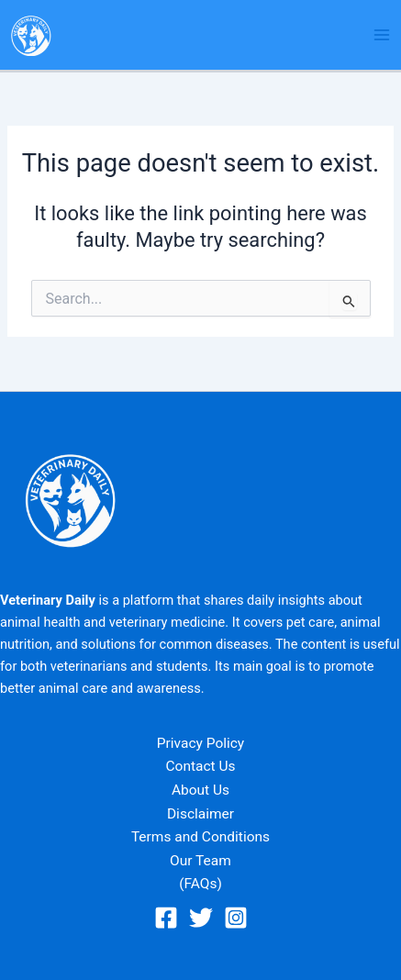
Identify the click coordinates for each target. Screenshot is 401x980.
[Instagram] (236, 918)
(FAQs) (200, 884)
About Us (200, 790)
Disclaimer (200, 814)
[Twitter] (201, 918)
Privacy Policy (200, 743)
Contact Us (200, 766)
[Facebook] (166, 918)
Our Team (200, 861)
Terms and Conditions (200, 837)
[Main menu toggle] (382, 35)
